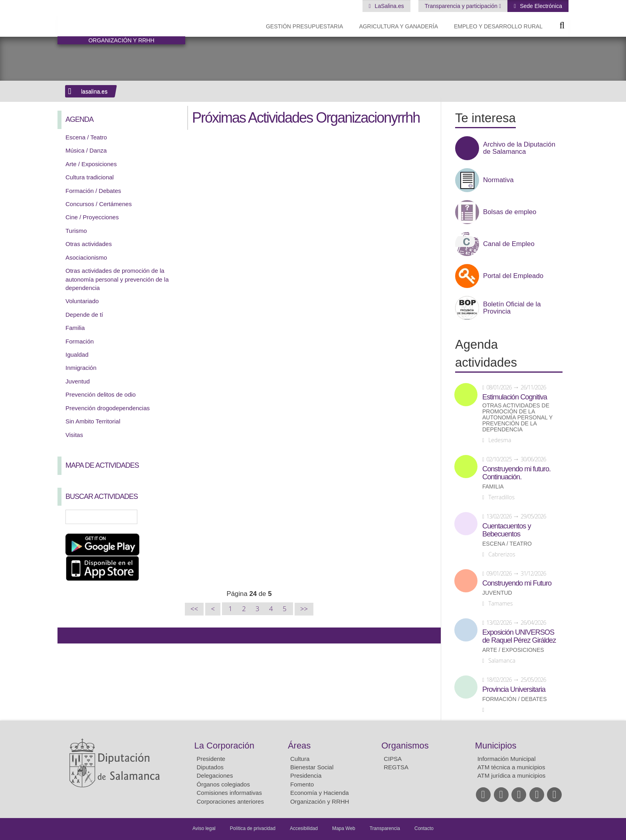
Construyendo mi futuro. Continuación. (516, 473)
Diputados (210, 767)
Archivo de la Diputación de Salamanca (519, 148)
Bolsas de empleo (510, 212)
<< (194, 609)
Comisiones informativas (229, 793)
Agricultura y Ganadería (398, 26)
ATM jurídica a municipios (512, 775)
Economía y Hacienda (320, 793)
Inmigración (81, 368)
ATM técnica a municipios (511, 767)
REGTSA (396, 767)
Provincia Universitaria (514, 689)
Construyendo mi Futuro (517, 583)
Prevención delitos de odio (101, 394)
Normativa (498, 180)
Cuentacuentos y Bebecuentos (507, 530)
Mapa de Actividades (102, 465)
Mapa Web (344, 828)
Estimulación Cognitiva (515, 397)
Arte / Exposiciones (91, 164)
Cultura (300, 759)
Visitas (74, 435)
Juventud (78, 381)
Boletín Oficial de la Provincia (512, 308)
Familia (75, 328)
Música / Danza (86, 150)
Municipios (496, 746)
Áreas (299, 746)
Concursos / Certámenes (99, 204)
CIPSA (393, 759)
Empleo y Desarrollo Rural (498, 26)
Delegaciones (215, 775)
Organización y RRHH (320, 801)
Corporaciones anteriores (230, 801)
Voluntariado (82, 301)
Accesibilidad (304, 828)
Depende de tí (84, 315)
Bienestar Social (312, 767)
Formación (80, 341)
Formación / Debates (93, 191)
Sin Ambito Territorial (93, 421)
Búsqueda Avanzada (168, 517)
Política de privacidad (253, 828)
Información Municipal (507, 759)
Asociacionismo (86, 257)
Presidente (211, 759)
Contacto (424, 828)
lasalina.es (94, 91)
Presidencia (306, 775)
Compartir (67, 635)
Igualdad (77, 354)
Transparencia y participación (462, 6)
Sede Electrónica (540, 6)
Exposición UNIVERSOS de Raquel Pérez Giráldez (519, 636)
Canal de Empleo (509, 244)
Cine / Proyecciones (92, 217)
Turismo (76, 231)
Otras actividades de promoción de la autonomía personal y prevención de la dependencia (117, 279)
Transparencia (385, 828)
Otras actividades (89, 244)
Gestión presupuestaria (304, 26)
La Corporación (224, 746)
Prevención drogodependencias (108, 408)
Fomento (302, 784)
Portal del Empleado (513, 276)
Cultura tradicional (90, 177)
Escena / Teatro (86, 137)
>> (304, 609)
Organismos (405, 746)
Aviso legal (204, 828)
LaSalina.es (389, 6)
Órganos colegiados (223, 784)
